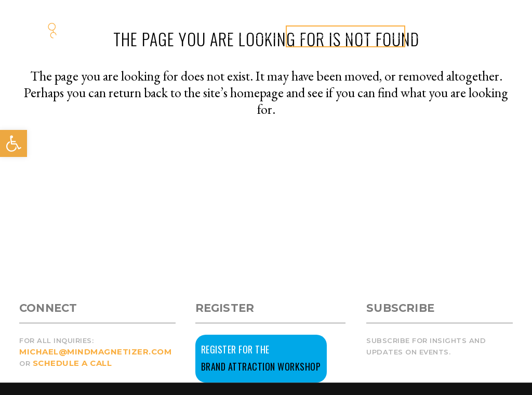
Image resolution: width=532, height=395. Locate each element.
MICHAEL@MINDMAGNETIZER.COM (95, 352)
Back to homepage (266, 154)
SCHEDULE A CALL (72, 363)
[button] (14, 143)
